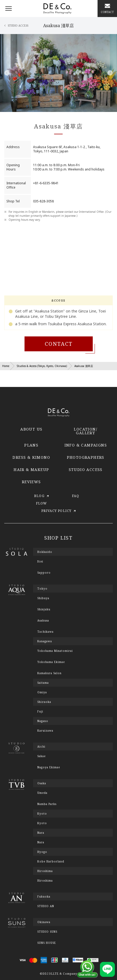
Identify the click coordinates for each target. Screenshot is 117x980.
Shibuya (43, 598)
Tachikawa (45, 632)
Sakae (41, 756)
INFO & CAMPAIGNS (86, 445)
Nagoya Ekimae (49, 767)
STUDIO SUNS (47, 932)
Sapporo (44, 573)
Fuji (40, 711)
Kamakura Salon (49, 673)
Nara (41, 842)
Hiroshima (45, 881)
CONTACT (59, 344)
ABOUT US (31, 429)
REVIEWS (31, 482)
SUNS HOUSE (47, 943)
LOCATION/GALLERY (86, 431)
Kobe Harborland (51, 861)
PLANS (31, 445)
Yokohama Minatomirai (55, 651)
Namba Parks (47, 804)
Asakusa (43, 620)
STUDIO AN (46, 906)
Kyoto (42, 823)
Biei (40, 561)
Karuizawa (45, 731)
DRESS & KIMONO (31, 457)
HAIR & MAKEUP (31, 470)
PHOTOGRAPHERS (86, 457)
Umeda (42, 793)
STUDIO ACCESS (86, 470)
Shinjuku (44, 609)
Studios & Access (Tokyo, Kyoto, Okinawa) (42, 366)
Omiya (42, 692)
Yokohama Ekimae (51, 662)
